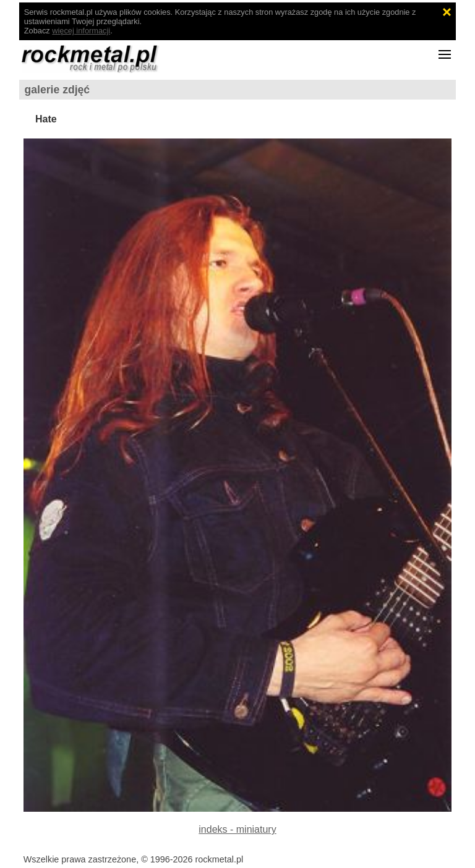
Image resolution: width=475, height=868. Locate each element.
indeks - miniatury (237, 829)
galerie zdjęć (58, 90)
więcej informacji (81, 31)
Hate (46, 119)
